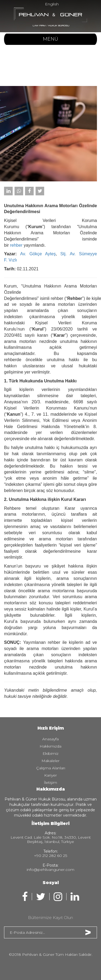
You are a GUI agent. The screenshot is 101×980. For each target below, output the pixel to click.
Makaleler (50, 761)
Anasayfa (50, 739)
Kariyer (50, 775)
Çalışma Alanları (51, 768)
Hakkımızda (50, 746)
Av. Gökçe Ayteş (38, 254)
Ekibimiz (50, 753)
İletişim (50, 782)
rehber (16, 245)
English (52, 4)
